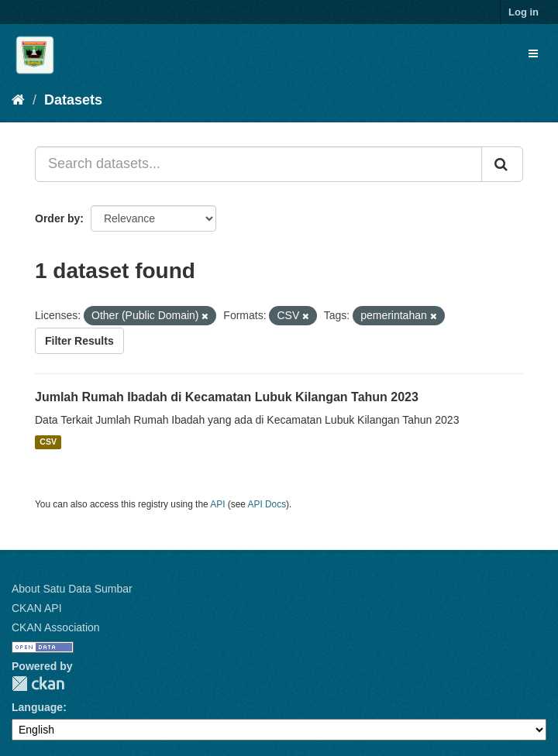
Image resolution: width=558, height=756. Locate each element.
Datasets (73, 100)
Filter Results (79, 341)
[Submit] (502, 164)
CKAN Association (56, 627)
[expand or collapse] (533, 53)
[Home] (18, 100)
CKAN (38, 684)
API (217, 504)
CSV (48, 442)
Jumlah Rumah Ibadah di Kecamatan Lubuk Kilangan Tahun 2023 (227, 397)
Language (37, 707)
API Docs (267, 504)
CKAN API (37, 608)
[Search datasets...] (258, 164)
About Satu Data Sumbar (72, 589)
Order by (57, 218)
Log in (524, 12)
